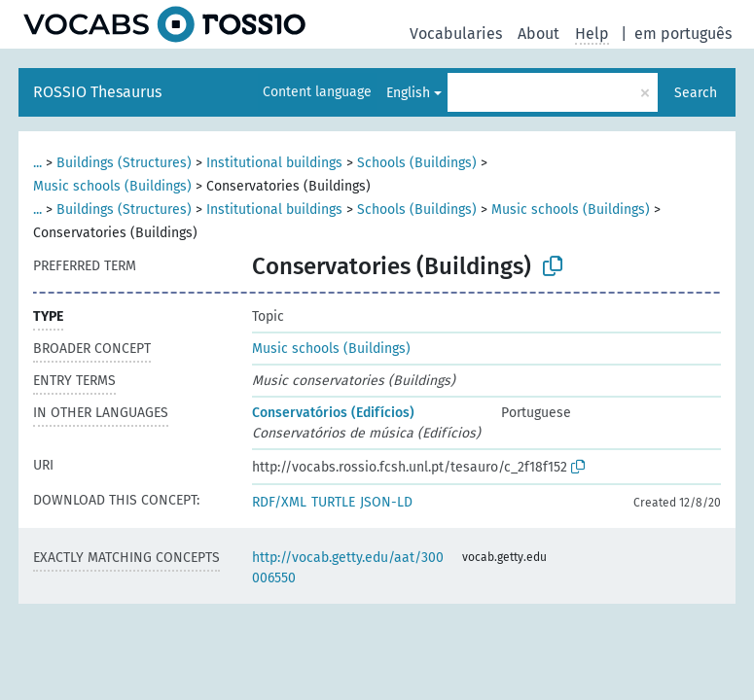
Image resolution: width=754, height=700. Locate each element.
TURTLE (333, 502)
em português (683, 34)
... (37, 163)
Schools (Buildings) (417, 163)
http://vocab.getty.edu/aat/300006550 (348, 568)
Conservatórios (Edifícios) (333, 413)
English (408, 93)
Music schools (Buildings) (112, 186)
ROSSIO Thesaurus (97, 92)
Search (696, 93)
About (539, 34)
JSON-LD (386, 502)
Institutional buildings (274, 163)
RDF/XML (279, 502)
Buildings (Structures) (124, 163)
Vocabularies (456, 34)
